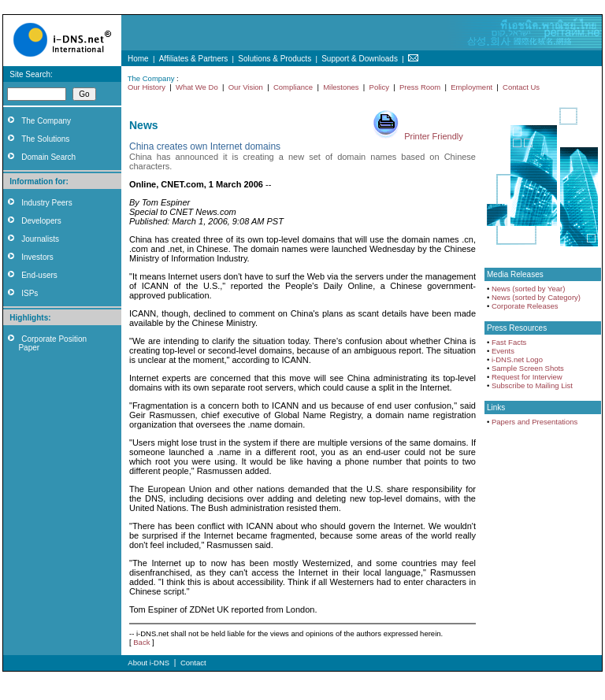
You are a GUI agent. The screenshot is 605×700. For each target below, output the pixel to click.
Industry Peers (46, 203)
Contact (193, 663)
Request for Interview (527, 377)
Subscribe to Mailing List (532, 385)
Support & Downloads (360, 59)
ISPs (30, 293)
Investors (37, 257)
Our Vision (246, 87)
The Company (46, 121)
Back (141, 642)
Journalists (40, 239)
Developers (41, 221)
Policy (379, 87)
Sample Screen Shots (528, 368)
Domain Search (48, 157)
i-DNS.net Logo (517, 359)
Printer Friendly (434, 136)
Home (138, 59)
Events (503, 351)
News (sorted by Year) (528, 289)
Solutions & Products (275, 59)
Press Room (420, 87)
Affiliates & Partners (194, 59)
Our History (147, 87)
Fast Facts (509, 342)
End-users (39, 275)
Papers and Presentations (534, 422)
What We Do (197, 87)
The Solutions (45, 139)
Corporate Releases (525, 306)
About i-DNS (148, 663)
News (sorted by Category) (536, 297)
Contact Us (521, 87)
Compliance (293, 87)
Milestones (341, 87)
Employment (471, 87)
